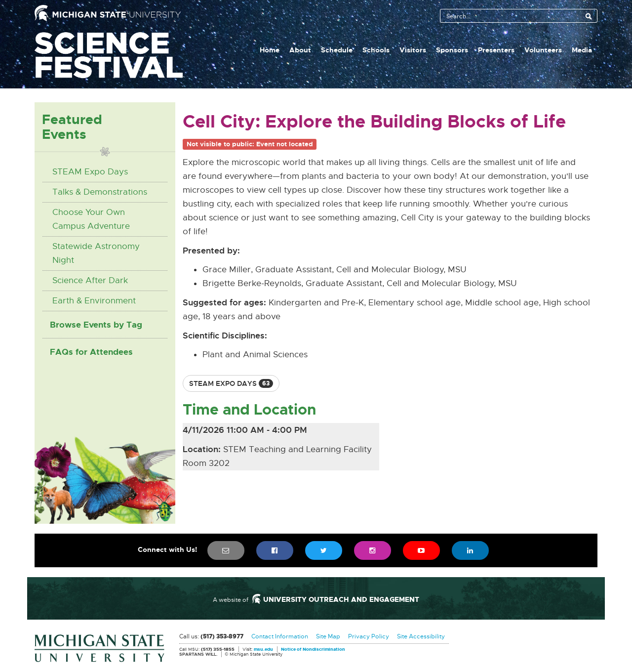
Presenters (496, 50)
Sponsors (452, 50)
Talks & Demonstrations (100, 192)
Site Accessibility (421, 636)
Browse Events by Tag (96, 325)
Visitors (413, 50)
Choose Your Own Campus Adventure (91, 219)
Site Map (328, 636)
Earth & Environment (94, 301)
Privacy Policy (369, 636)
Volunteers (543, 50)
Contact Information (280, 636)
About (300, 50)
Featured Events (72, 127)
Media (582, 50)
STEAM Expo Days (90, 172)
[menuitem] (226, 550)
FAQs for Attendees (91, 352)
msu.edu (263, 650)
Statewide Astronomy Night (96, 253)
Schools (376, 50)
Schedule (337, 50)
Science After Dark (90, 280)
